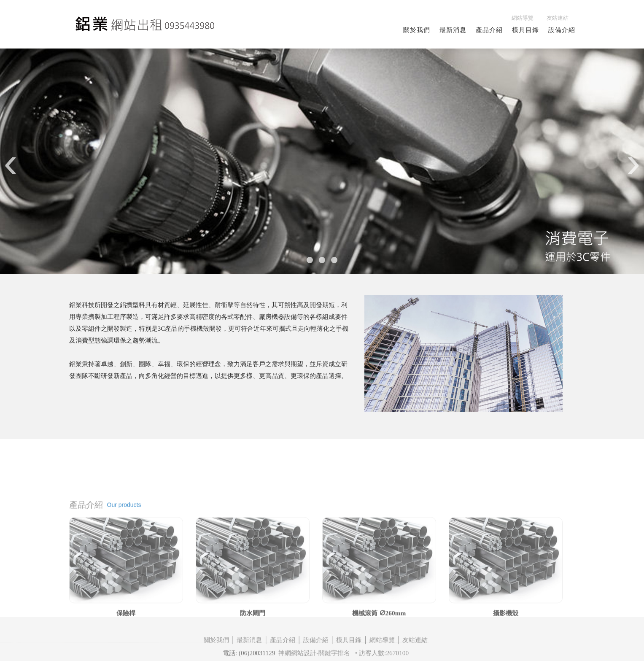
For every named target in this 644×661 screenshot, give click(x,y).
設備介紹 (562, 30)
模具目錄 (525, 30)
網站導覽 (523, 18)
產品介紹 (489, 30)
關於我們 (417, 30)
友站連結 (558, 18)
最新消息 (453, 30)
